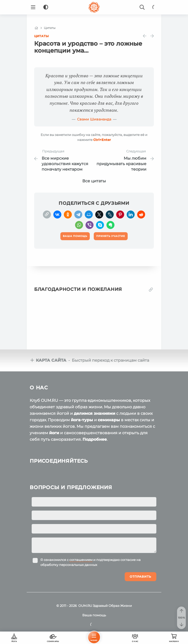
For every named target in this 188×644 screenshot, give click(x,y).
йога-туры (82, 420)
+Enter (102, 140)
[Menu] (33, 7)
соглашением (81, 560)
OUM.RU (85, 606)
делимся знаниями (94, 413)
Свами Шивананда (94, 119)
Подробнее (95, 439)
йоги (54, 433)
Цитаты (41, 36)
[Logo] (94, 7)
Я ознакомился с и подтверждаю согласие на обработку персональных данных (91, 562)
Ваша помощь (94, 615)
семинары (109, 420)
